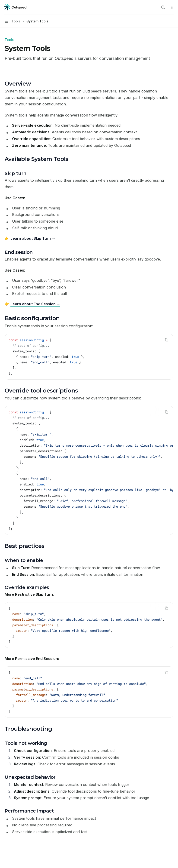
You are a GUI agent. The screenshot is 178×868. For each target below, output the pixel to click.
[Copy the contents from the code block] (166, 340)
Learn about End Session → (35, 304)
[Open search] (163, 7)
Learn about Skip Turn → (33, 238)
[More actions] (172, 7)
